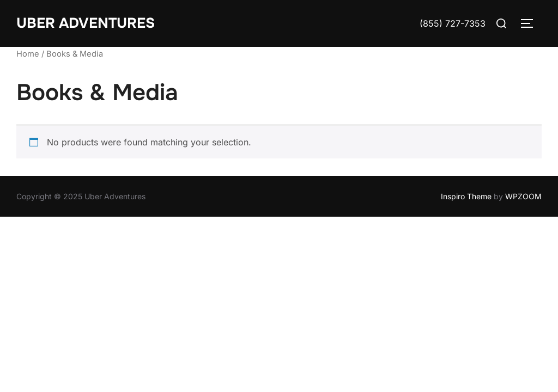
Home (28, 54)
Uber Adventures (86, 23)
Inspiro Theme (466, 196)
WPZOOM (523, 196)
